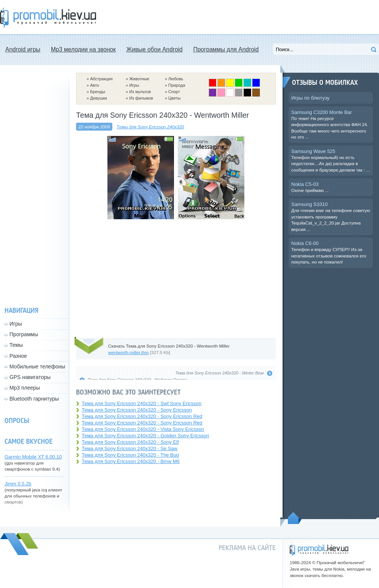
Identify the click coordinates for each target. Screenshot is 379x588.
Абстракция (101, 79)
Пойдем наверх (295, 518)
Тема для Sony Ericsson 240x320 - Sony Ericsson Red (142, 416)
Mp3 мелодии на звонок (83, 49)
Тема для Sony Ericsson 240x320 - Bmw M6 (131, 461)
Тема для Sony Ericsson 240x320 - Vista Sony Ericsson (143, 429)
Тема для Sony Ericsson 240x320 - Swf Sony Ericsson (142, 403)
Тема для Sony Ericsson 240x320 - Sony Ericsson (137, 410)
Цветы (175, 98)
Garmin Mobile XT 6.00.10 (33, 457)
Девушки (98, 98)
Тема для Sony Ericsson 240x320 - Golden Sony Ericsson (145, 436)
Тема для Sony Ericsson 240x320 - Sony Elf (130, 442)
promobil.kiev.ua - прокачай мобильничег (319, 550)
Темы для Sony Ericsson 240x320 (150, 127)
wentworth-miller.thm (128, 352)
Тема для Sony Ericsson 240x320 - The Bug (130, 455)
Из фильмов (141, 98)
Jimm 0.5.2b (18, 484)
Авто (95, 85)
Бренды (98, 92)
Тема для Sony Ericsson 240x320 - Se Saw (130, 448)
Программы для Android (226, 49)
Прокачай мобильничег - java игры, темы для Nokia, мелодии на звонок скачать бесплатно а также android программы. (48, 18)
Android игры (23, 49)
